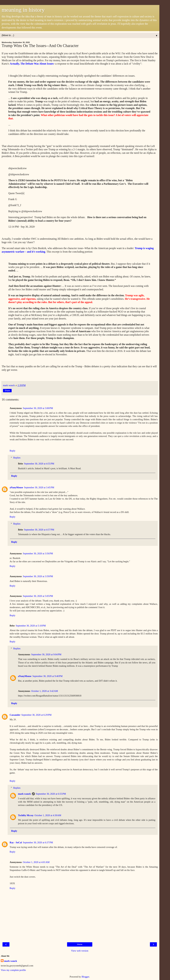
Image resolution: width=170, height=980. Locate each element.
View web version (80, 951)
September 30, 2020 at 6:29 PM (36, 715)
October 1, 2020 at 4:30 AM (48, 815)
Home (80, 944)
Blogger (85, 977)
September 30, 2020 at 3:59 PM (38, 576)
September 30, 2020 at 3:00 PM (38, 408)
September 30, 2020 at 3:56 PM (38, 553)
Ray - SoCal (16, 842)
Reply (12, 451)
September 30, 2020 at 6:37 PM (38, 842)
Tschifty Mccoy (26, 815)
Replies (17, 458)
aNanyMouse (16, 487)
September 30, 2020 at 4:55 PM (39, 464)
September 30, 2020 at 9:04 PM (46, 654)
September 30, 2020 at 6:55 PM (51, 794)
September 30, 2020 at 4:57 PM (39, 530)
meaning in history (23, 10)
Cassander (15, 715)
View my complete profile (13, 970)
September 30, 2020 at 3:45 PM (39, 487)
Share (7, 391)
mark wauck (24, 794)
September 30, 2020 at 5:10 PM (31, 626)
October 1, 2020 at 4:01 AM (36, 862)
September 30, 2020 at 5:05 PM (38, 596)
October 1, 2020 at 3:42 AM (44, 691)
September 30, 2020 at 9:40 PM (47, 676)
